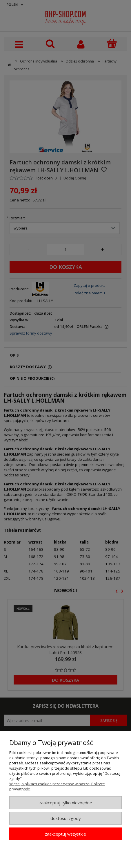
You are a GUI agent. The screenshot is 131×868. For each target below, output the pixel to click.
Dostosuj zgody (65, 818)
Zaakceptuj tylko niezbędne (66, 803)
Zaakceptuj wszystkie (65, 834)
